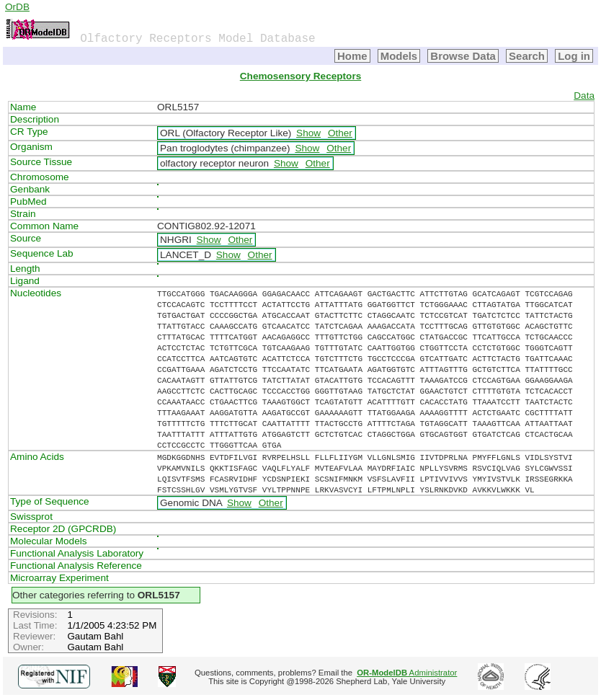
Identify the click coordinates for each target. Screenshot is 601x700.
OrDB (17, 7)
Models (399, 56)
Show (308, 133)
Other (340, 133)
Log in (574, 56)
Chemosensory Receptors (300, 76)
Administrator (407, 673)
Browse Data (463, 56)
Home (352, 56)
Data (584, 96)
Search (527, 56)
